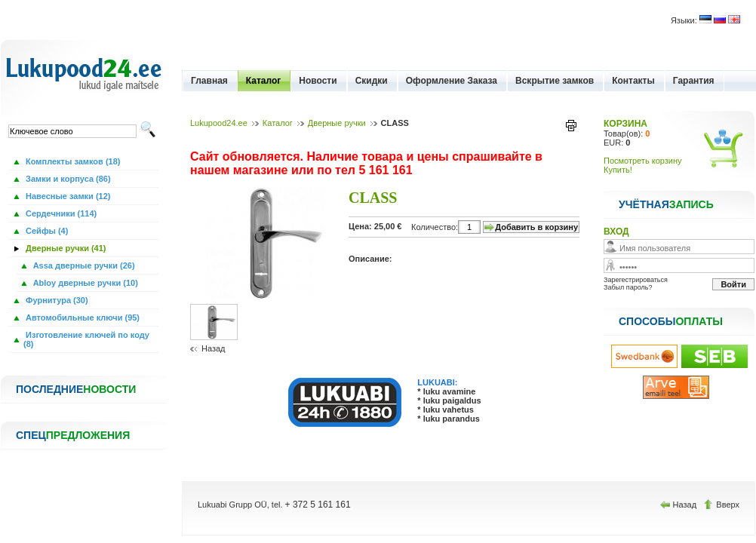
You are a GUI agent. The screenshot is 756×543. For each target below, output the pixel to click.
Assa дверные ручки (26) (83, 265)
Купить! (618, 170)
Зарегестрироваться (636, 280)
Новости (318, 81)
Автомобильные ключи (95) (81, 318)
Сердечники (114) (60, 213)
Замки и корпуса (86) (67, 179)
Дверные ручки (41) (65, 248)
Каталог (264, 81)
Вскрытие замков (555, 81)
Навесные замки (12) (67, 196)
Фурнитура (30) (56, 300)
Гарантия (694, 81)
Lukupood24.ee (219, 123)
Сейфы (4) (46, 231)
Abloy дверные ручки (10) (85, 283)
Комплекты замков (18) (72, 161)
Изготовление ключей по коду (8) (86, 339)
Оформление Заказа (452, 81)
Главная (209, 81)
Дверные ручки (337, 123)
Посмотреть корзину (643, 161)
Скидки (372, 81)
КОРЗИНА (625, 124)
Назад (214, 348)
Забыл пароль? (628, 287)
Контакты (633, 81)
